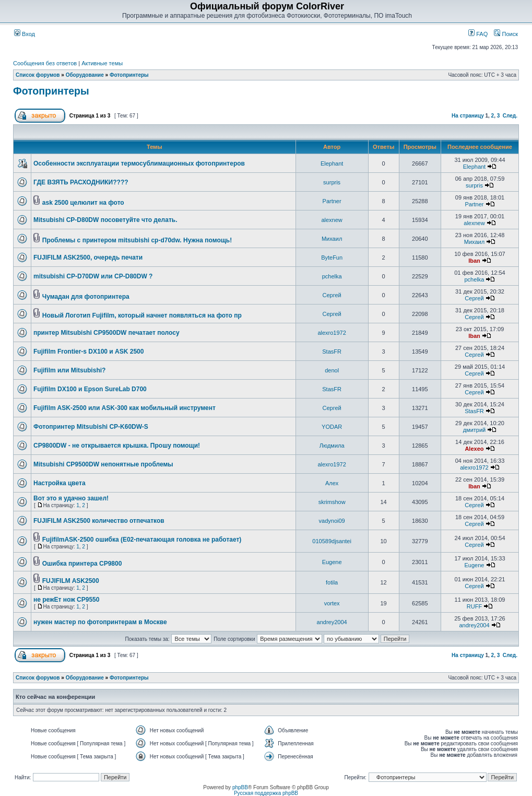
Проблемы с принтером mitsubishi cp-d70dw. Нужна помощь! (137, 240)
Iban (474, 261)
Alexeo (474, 449)
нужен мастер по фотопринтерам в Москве (100, 622)
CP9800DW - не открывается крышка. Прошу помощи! (117, 446)
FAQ (478, 34)
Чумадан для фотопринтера (86, 297)
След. (510, 116)
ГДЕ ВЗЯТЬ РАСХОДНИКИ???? (81, 182)
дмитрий (475, 430)
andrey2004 (332, 622)
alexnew (332, 220)
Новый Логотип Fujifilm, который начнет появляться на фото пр (142, 315)
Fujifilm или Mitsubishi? (69, 370)
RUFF (474, 606)
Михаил (332, 239)
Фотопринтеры (129, 75)
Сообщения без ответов (45, 63)
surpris (332, 182)
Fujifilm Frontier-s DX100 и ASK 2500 (88, 352)
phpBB (240, 787)
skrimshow (332, 502)
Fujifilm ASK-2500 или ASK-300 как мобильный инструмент (125, 408)
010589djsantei (332, 541)
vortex (332, 603)
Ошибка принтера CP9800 (82, 564)
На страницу (468, 116)
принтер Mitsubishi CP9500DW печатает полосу (107, 333)
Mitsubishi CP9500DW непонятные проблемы (103, 464)
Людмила (332, 446)
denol (332, 370)
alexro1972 (332, 333)
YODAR (332, 427)
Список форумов (38, 75)
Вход (25, 34)
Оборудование (85, 75)
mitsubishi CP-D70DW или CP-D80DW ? (93, 276)
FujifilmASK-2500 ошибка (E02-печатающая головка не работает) (142, 540)
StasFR (332, 352)
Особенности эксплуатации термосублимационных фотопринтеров (139, 163)
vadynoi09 (332, 521)
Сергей (332, 295)
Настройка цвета (60, 483)
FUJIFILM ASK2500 (71, 581)
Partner (332, 201)
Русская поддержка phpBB (266, 793)
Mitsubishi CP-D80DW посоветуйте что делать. (105, 220)
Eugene (332, 562)
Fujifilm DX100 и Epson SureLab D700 (90, 389)
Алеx (332, 483)
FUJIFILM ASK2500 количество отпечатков (99, 521)
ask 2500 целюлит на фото (83, 203)
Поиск (506, 34)
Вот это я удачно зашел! (71, 498)
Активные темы (102, 63)
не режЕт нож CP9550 (66, 600)
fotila (332, 582)
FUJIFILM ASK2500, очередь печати (88, 257)
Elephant (332, 163)
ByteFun (332, 257)
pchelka (332, 276)
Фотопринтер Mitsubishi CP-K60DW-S (91, 427)
